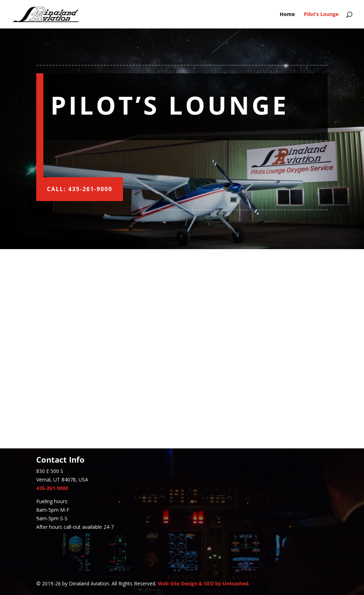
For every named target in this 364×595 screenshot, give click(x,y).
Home (287, 15)
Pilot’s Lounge (321, 15)
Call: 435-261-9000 (80, 189)
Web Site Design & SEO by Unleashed (203, 583)
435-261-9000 (52, 488)
